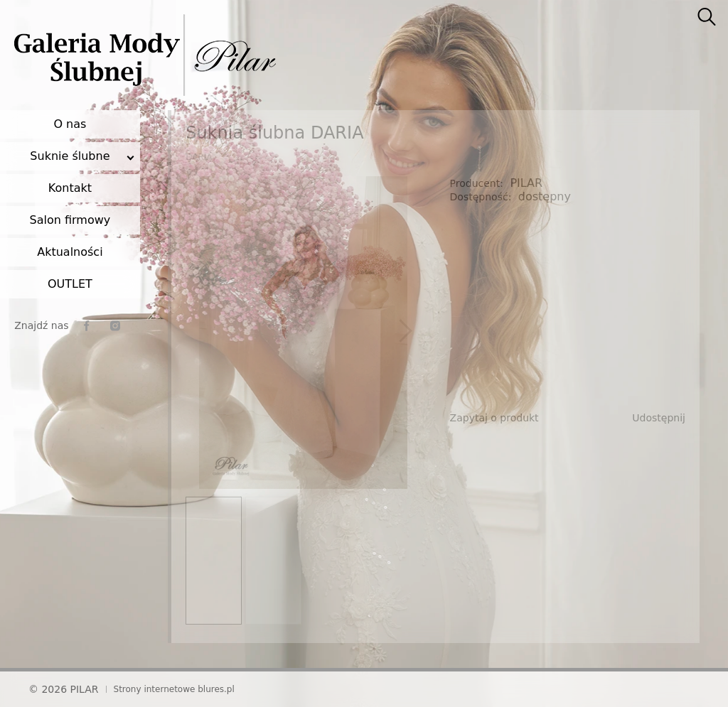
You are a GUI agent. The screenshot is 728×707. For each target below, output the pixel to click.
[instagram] (115, 326)
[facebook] (87, 326)
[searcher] (707, 18)
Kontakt (70, 188)
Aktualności (70, 252)
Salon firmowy (70, 220)
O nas (70, 124)
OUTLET (70, 284)
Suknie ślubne (70, 156)
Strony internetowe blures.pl (174, 689)
